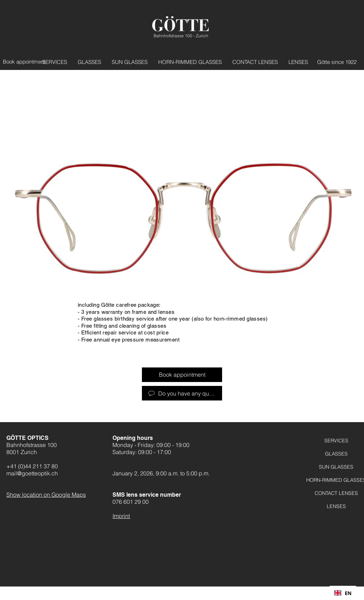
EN (343, 593)
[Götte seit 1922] (333, 62)
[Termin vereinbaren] (27, 62)
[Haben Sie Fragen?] (182, 393)
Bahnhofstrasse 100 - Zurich (181, 36)
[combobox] (343, 593)
